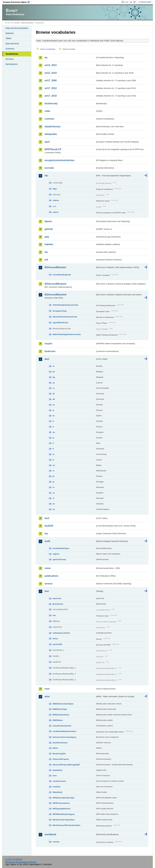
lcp (46, 533)
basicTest (57, 598)
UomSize (56, 787)
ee (54, 405)
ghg (47, 237)
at (53, 366)
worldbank (50, 834)
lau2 (47, 518)
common (49, 119)
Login (126, 2)
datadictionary (52, 127)
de (54, 394)
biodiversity (51, 103)
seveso (48, 584)
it (53, 443)
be (54, 372)
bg (54, 377)
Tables (8, 38)
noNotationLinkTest (61, 633)
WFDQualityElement (61, 809)
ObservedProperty (61, 759)
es (54, 416)
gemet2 (49, 229)
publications (51, 576)
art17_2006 (51, 80)
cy (54, 383)
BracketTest (58, 604)
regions (56, 554)
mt (54, 465)
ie (53, 438)
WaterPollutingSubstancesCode (67, 334)
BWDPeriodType (60, 709)
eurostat (49, 168)
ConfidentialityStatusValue (64, 731)
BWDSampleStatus (61, 715)
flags (55, 189)
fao (46, 176)
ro (53, 487)
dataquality (51, 134)
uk (54, 509)
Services (9, 59)
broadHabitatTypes (61, 548)
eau (54, 615)
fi (53, 421)
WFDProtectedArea (61, 803)
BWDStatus (58, 720)
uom (47, 689)
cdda (47, 111)
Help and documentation (17, 28)
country (56, 842)
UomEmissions (59, 781)
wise (47, 696)
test (47, 591)
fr (53, 427)
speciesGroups (59, 559)
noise (48, 568)
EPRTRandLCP (53, 149)
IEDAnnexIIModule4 (55, 295)
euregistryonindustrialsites (59, 160)
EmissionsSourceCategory (64, 737)
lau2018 (49, 526)
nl (53, 471)
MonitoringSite (59, 754)
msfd (47, 541)
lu (53, 454)
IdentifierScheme (60, 743)
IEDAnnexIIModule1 (55, 267)
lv (53, 460)
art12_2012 (51, 65)
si (53, 498)
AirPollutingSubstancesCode (65, 305)
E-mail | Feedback (14, 859)
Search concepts (69, 49)
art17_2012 (51, 88)
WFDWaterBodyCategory (64, 814)
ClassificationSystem (62, 726)
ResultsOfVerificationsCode (65, 317)
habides (49, 244)
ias (46, 252)
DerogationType (60, 311)
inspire (48, 344)
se (54, 493)
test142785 (57, 644)
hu (54, 432)
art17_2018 (51, 96)
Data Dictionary (27, 23)
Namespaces (11, 64)
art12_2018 (51, 73)
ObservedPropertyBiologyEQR (66, 765)
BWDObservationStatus (63, 704)
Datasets (10, 33)
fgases (48, 221)
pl (53, 476)
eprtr (47, 142)
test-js (55, 639)
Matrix (55, 748)
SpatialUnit (57, 770)
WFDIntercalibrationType (64, 798)
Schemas (10, 49)
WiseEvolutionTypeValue (63, 820)
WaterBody (57, 792)
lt (53, 449)
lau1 (47, 359)
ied (46, 260)
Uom (55, 776)
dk (54, 399)
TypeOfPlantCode (60, 323)
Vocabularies (12, 54)
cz (54, 388)
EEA (17, 2)
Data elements (12, 44)
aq (46, 57)
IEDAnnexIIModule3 (55, 284)
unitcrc (56, 212)
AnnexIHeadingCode (62, 275)
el (53, 410)
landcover (50, 351)
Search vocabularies (48, 49)
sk (54, 504)
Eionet (17, 23)
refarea (56, 200)
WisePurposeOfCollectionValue (66, 825)
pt (53, 482)
